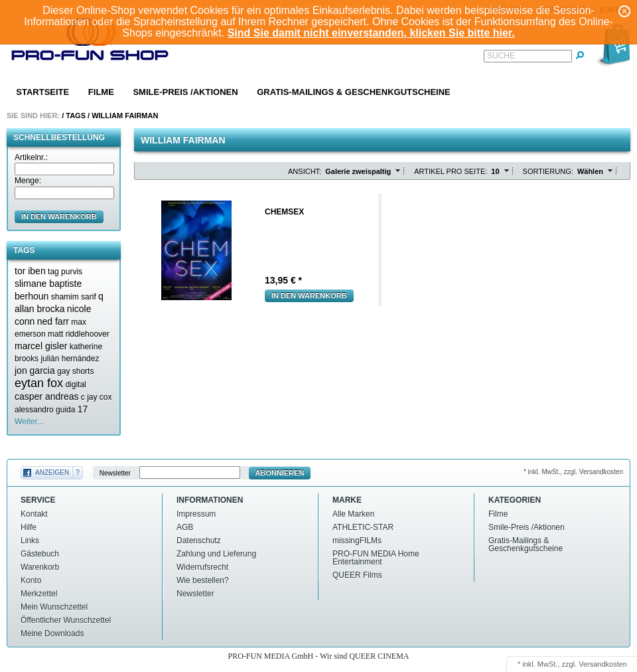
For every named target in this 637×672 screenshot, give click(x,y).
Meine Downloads (52, 633)
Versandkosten (603, 664)
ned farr (53, 321)
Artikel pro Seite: (451, 171)
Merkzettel (39, 594)
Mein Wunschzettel (54, 607)
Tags (76, 116)
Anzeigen (52, 472)
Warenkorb (40, 567)
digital (75, 384)
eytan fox (39, 383)
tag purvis (65, 272)
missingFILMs (357, 541)
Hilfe (29, 527)
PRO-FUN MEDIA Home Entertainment (376, 558)
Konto (31, 580)
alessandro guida (45, 410)
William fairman (125, 116)
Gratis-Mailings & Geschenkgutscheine (354, 92)
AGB (185, 527)
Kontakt (34, 514)
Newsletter (115, 473)
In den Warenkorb (309, 295)
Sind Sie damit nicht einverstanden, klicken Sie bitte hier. (371, 33)
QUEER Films (357, 575)
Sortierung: (548, 171)
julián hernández (70, 359)
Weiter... (29, 422)
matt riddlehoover (79, 334)
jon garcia (35, 371)
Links (30, 541)
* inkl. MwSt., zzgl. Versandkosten (573, 472)
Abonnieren (280, 473)
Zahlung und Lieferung (216, 554)
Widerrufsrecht (202, 567)
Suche (501, 56)
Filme (101, 92)
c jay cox (97, 397)
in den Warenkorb (59, 216)
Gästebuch (40, 554)
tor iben (30, 271)
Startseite (42, 92)
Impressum (196, 514)
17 (83, 409)
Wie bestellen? (203, 580)
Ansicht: (305, 171)
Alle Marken (353, 514)
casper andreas (47, 396)
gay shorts (75, 371)
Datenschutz (199, 541)
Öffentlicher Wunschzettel (66, 620)
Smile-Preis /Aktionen (185, 92)
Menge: (28, 181)
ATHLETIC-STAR (363, 527)
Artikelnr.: (31, 157)
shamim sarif (74, 297)
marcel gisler (41, 346)
